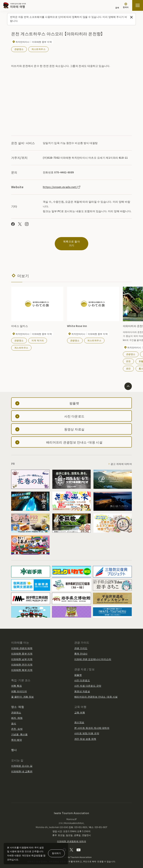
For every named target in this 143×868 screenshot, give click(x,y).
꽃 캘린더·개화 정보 (23, 693)
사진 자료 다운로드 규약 (88, 682)
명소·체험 (18, 703)
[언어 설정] (126, 6)
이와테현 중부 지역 (22, 650)
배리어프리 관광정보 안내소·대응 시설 (96, 693)
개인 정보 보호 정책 (85, 735)
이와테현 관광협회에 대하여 (71, 837)
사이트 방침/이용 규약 (87, 729)
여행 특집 (16, 682)
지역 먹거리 (38, 336)
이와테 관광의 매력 (22, 644)
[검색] (117, 6)
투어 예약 (16, 736)
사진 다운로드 (82, 676)
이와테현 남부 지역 (22, 655)
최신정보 (79, 718)
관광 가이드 (81, 644)
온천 (128, 357)
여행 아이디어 (19, 687)
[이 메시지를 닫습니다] (132, 17)
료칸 (128, 364)
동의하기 (56, 853)
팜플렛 (78, 671)
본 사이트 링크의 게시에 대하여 (92, 724)
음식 (14, 719)
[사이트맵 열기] (138, 5)
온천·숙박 (17, 725)
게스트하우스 (38, 49)
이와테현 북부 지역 (22, 666)
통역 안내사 (81, 650)
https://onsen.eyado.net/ (62, 187)
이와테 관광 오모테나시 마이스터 (93, 655)
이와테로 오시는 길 (22, 762)
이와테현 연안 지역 (22, 660)
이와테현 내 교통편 (22, 767)
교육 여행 (80, 708)
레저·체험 (17, 714)
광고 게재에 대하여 (121, 460)
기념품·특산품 (19, 730)
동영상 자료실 (82, 687)
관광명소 (19, 49)
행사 (14, 746)
